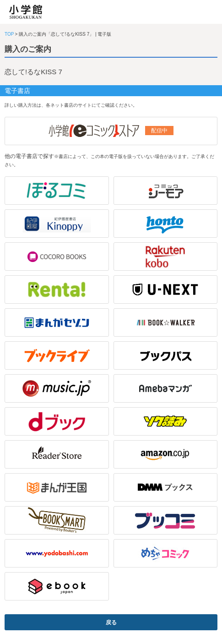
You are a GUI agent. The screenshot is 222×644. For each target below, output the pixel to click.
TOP (9, 34)
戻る (111, 622)
